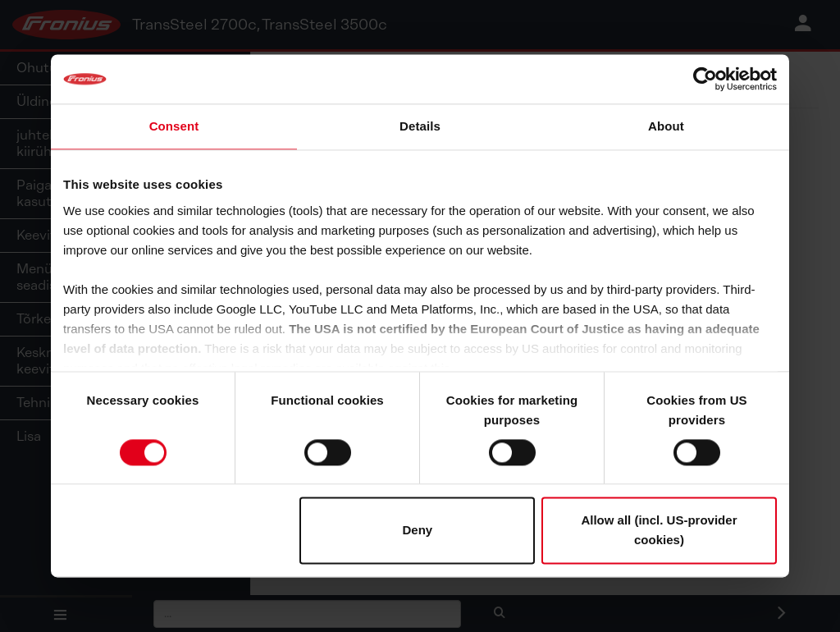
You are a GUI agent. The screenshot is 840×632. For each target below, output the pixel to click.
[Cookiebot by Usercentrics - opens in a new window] (705, 79)
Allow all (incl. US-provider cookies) (659, 531)
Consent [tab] (174, 126)
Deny (418, 531)
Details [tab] (420, 126)
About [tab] (666, 126)
